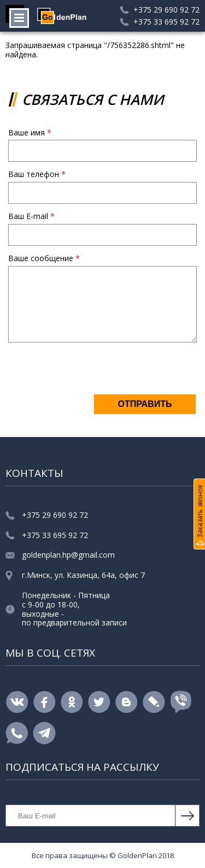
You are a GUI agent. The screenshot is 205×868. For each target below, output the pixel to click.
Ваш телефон (37, 175)
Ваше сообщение (44, 259)
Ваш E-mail (31, 217)
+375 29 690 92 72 (166, 10)
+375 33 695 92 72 (166, 22)
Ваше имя (30, 133)
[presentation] (91, 372)
